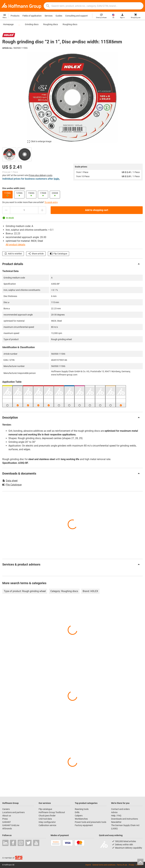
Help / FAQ (116, 816)
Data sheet (10, 481)
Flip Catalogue (58, 254)
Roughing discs (51, 24)
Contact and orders (120, 809)
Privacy (131, 865)
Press (5, 819)
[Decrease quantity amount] (6, 210)
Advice (114, 812)
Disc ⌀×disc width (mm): (14, 188)
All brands (7, 829)
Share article (36, 254)
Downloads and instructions (125, 819)
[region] (72, 154)
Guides (59, 16)
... (19, 24)
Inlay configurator (47, 822)
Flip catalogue (45, 809)
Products (15, 16)
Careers (6, 809)
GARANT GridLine (11, 825)
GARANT (7, 822)
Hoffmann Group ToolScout (52, 812)
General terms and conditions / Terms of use (110, 865)
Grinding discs (32, 24)
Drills (77, 812)
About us (7, 816)
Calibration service (47, 825)
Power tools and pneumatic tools (91, 822)
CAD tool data (45, 819)
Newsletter (116, 822)
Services (49, 16)
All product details (15, 245)
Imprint (88, 865)
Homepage (8, 24)
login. (57, 179)
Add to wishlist (13, 254)
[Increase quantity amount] (42, 210)
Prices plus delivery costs (40, 175)
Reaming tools (82, 809)
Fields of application (32, 16)
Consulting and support (77, 16)
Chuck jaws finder (47, 816)
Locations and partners (13, 812)
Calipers (79, 816)
